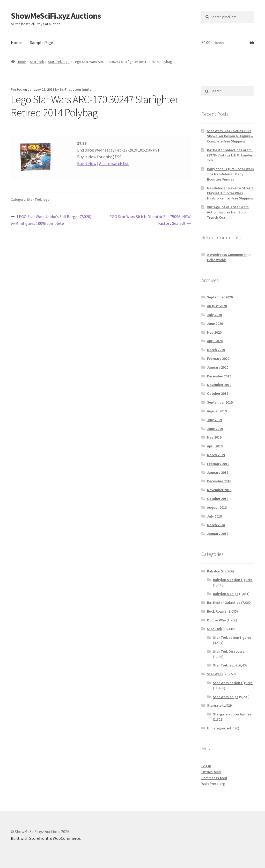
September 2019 (220, 402)
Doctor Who (216, 620)
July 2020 (214, 315)
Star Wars (215, 674)
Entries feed (211, 772)
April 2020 (215, 341)
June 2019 (215, 429)
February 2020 (218, 358)
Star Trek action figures (232, 637)
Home (16, 42)
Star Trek (37, 62)
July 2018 (214, 516)
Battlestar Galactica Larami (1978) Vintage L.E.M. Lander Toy (230, 155)
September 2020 (220, 297)
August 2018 (217, 507)
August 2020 (217, 306)
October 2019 (218, 393)
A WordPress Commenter (227, 255)
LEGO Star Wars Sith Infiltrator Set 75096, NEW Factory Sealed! (149, 220)
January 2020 (218, 367)
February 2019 (218, 464)
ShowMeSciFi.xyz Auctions (56, 16)
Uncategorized (219, 728)
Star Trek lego (59, 62)
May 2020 (214, 332)
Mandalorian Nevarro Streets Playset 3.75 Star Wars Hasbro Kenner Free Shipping (230, 193)
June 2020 (215, 324)
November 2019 (219, 385)
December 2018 (219, 481)
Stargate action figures (232, 714)
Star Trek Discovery (229, 651)
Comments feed (214, 778)
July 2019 (214, 420)
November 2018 (219, 490)
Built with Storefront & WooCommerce (46, 838)
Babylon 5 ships (226, 594)
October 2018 (218, 499)
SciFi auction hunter (76, 89)
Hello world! (217, 260)
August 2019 (217, 411)
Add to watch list (114, 163)
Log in (206, 766)
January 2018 (218, 534)
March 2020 (216, 350)
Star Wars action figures (233, 683)
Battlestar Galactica (224, 602)
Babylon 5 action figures (233, 580)
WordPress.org (213, 784)
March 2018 (216, 525)
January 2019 (218, 472)
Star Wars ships (226, 697)
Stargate (214, 705)
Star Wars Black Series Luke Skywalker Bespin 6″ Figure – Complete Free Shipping (230, 136)
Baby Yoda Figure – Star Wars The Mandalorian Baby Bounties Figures (230, 174)
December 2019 (219, 376)
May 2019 (214, 437)
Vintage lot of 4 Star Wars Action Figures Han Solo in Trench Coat (228, 212)
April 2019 (215, 446)
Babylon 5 (215, 571)
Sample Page (42, 42)
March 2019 (216, 455)
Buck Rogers (217, 611)
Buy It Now (87, 163)
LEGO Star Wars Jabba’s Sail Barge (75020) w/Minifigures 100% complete (51, 220)
